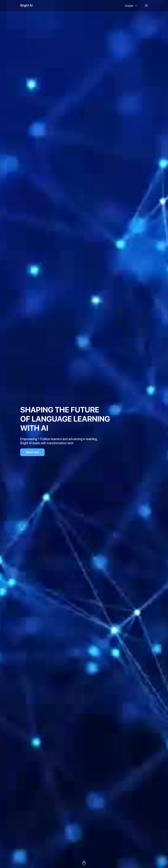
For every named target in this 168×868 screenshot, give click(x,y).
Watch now (32, 452)
